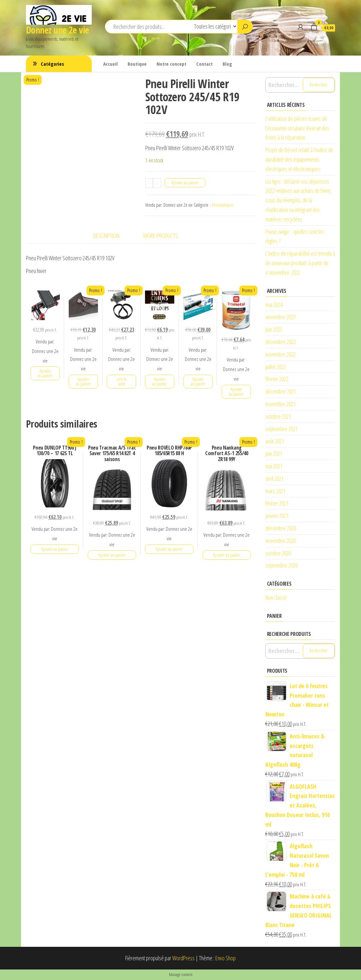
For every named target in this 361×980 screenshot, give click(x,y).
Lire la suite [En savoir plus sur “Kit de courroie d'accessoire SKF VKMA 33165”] (121, 381)
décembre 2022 (281, 342)
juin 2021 (274, 454)
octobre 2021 (278, 416)
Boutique (137, 64)
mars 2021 (275, 491)
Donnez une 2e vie (57, 30)
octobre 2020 (278, 553)
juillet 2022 (276, 367)
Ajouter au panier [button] (45, 373)
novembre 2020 (280, 541)
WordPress (183, 958)
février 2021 (277, 503)
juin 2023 (274, 329)
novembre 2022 (280, 354)
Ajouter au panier (185, 183)
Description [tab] (106, 236)
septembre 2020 (281, 565)
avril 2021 (274, 478)
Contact (205, 64)
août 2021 (275, 441)
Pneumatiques (223, 205)
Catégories (52, 64)
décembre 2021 (281, 391)
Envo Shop (226, 958)
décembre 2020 (281, 528)
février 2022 (277, 379)
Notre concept (171, 64)
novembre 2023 (280, 317)
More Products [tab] (161, 236)
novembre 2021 (280, 404)
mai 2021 (274, 466)
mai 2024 (274, 305)
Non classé (276, 597)
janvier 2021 (277, 516)
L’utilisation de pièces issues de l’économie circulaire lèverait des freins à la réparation (297, 128)
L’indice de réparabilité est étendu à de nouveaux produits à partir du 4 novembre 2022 (300, 263)
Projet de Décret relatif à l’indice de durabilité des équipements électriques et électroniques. (299, 159)
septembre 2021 (281, 429)
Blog (227, 64)
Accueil (110, 64)
